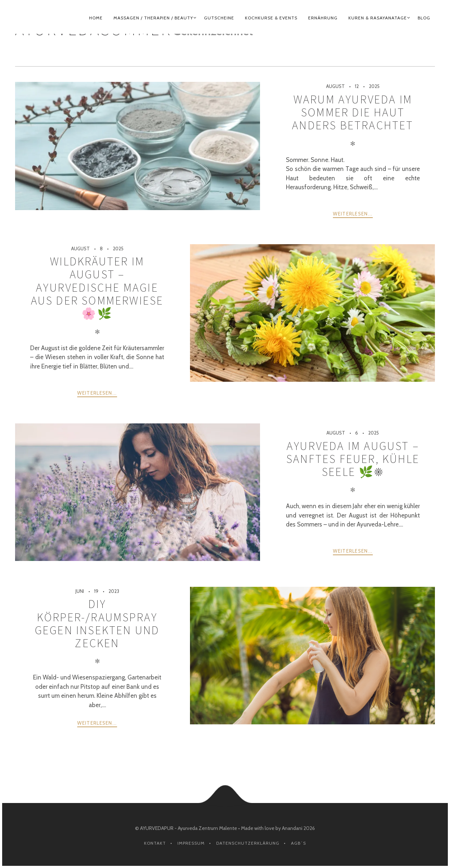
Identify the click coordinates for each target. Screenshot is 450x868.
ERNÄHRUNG (323, 18)
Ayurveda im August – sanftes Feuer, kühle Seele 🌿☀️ (353, 459)
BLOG (424, 18)
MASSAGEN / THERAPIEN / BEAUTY (153, 18)
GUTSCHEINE (219, 18)
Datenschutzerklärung (248, 843)
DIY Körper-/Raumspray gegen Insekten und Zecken (97, 624)
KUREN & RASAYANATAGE (378, 18)
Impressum (191, 843)
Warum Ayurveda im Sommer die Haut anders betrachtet (353, 113)
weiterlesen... (353, 214)
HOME (96, 18)
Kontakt (155, 843)
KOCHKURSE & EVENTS (271, 18)
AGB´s (298, 843)
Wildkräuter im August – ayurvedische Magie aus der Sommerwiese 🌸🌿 (97, 287)
